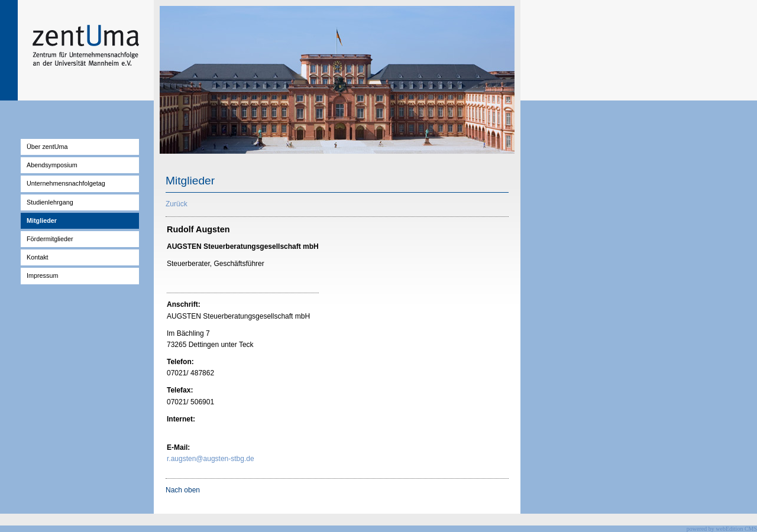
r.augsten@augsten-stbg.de (211, 459)
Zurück (177, 204)
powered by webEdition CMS (722, 529)
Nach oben (183, 490)
